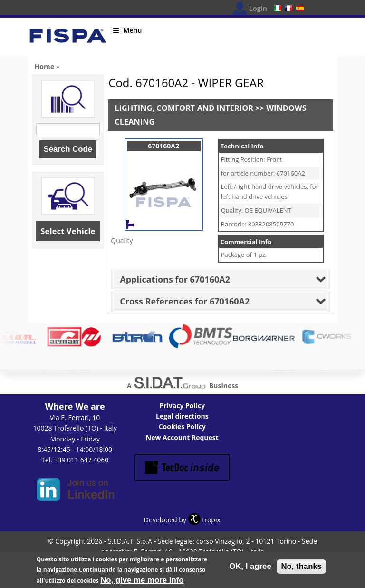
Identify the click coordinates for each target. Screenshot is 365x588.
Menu (128, 30)
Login (258, 8)
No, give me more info (142, 582)
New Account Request (182, 437)
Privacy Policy (182, 406)
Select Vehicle (68, 231)
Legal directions (182, 416)
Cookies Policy (182, 426)
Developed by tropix (182, 520)
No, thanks (301, 568)
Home (44, 66)
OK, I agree (250, 568)
